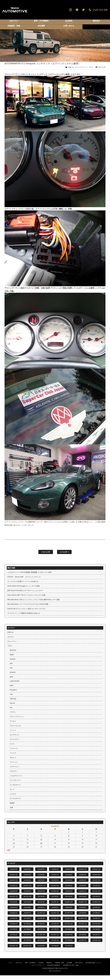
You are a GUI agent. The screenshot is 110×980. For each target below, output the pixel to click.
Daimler (13, 664)
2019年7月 (14, 923)
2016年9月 (82, 939)
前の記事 (46, 557)
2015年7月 (69, 950)
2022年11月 (41, 890)
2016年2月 (69, 945)
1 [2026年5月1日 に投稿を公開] (69, 837)
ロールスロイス (15, 803)
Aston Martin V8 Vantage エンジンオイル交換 (24, 591)
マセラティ (14, 776)
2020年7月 (41, 912)
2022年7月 (96, 890)
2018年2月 (55, 928)
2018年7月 (96, 923)
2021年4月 (14, 907)
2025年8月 (41, 879)
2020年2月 (14, 917)
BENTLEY (13, 655)
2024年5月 (41, 885)
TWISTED (13, 703)
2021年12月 (96, 896)
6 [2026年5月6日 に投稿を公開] (41, 840)
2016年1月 (82, 945)
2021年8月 (55, 901)
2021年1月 (55, 907)
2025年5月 (82, 879)
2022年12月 (27, 890)
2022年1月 (82, 896)
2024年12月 (96, 879)
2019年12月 (41, 917)
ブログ (91, 72)
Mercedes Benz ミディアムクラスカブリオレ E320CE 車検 (28, 609)
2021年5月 (96, 901)
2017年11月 (82, 928)
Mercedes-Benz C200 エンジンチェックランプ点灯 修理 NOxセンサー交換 (34, 604)
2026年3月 (41, 874)
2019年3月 (41, 923)
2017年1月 (27, 939)
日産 (11, 812)
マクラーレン (15, 771)
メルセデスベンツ (16, 780)
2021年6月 (82, 901)
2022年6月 (14, 896)
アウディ (13, 717)
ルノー (12, 794)
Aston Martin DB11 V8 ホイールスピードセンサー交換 (26, 600)
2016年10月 (69, 939)
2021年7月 (69, 901)
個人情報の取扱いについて (94, 967)
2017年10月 (96, 928)
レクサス (13, 799)
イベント (13, 735)
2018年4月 (27, 928)
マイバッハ (14, 767)
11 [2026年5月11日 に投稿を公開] (14, 844)
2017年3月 (96, 934)
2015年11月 (14, 950)
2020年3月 (96, 912)
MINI (12, 690)
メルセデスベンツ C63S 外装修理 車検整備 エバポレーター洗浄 (29, 577)
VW (11, 712)
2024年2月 (82, 885)
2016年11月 (55, 939)
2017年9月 (14, 934)
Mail (83, 10)
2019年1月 (55, 923)
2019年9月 (82, 917)
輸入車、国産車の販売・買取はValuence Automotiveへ (21, 10)
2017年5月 (69, 934)
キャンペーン (12, 646)
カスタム (11, 641)
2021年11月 (14, 901)
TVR (11, 699)
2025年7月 (55, 879)
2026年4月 (27, 874)
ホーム (11, 967)
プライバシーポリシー (38, 970)
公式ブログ (19, 967)
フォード (13, 758)
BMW (12, 659)
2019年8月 (96, 917)
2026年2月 (55, 874)
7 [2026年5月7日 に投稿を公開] (55, 840)
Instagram (70, 10)
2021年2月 (41, 907)
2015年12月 (96, 945)
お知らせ (71, 72)
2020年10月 (96, 907)
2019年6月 (27, 923)
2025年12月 (82, 874)
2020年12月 (69, 907)
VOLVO (12, 708)
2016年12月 (41, 939)
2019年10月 (69, 917)
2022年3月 (55, 896)
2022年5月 (27, 896)
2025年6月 (69, 879)
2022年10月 (55, 890)
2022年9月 (69, 890)
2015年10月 (27, 950)
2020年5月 (69, 912)
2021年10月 (27, 901)
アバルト (13, 726)
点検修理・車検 (59, 967)
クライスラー (15, 744)
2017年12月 (69, 928)
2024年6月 (27, 885)
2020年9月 (14, 912)
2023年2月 (14, 890)
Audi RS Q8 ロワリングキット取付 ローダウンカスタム (27, 613)
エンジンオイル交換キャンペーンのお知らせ (23, 586)
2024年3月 (69, 885)
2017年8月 (27, 934)
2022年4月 (41, 896)
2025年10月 (14, 879)
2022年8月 (82, 890)
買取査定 (49, 967)
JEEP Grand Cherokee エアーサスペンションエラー (25, 595)
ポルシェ (13, 762)
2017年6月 (55, 934)
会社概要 (69, 967)
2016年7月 (96, 939)
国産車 (12, 808)
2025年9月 (27, 879)
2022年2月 (69, 896)
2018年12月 (69, 923)
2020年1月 (27, 917)
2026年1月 (69, 874)
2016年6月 (14, 945)
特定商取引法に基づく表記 (71, 970)
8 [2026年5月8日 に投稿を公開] (69, 840)
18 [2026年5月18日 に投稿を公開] (14, 848)
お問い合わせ (79, 967)
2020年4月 (82, 912)
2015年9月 (41, 950)
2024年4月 (55, 885)
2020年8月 (27, 912)
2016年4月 (41, 945)
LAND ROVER (15, 686)
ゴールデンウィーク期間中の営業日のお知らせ (24, 618)
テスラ (12, 749)
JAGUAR (13, 677)
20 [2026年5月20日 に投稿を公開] (41, 848)
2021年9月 (41, 901)
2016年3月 (55, 945)
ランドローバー (15, 785)
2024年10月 (14, 885)
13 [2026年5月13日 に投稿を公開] (41, 844)
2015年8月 (55, 950)
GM (11, 673)
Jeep (11, 681)
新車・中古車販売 (30, 967)
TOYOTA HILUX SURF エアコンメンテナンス (24, 581)
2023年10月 (96, 885)
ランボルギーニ (15, 789)
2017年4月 (82, 934)
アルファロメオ (15, 730)
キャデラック (15, 739)
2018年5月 (14, 928)
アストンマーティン (81, 72)
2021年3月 (27, 907)
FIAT (11, 668)
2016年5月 (27, 945)
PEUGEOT (13, 695)
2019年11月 (55, 917)
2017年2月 (14, 939)
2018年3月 (41, 928)
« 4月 (9, 855)
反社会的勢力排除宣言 (54, 970)
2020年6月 (55, 912)
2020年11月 (82, 907)
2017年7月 (41, 934)
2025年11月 (96, 874)
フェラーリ (14, 753)
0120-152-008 (100, 10)
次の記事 (64, 557)
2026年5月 (14, 874)
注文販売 (41, 967)
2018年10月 (82, 923)
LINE (77, 10)
